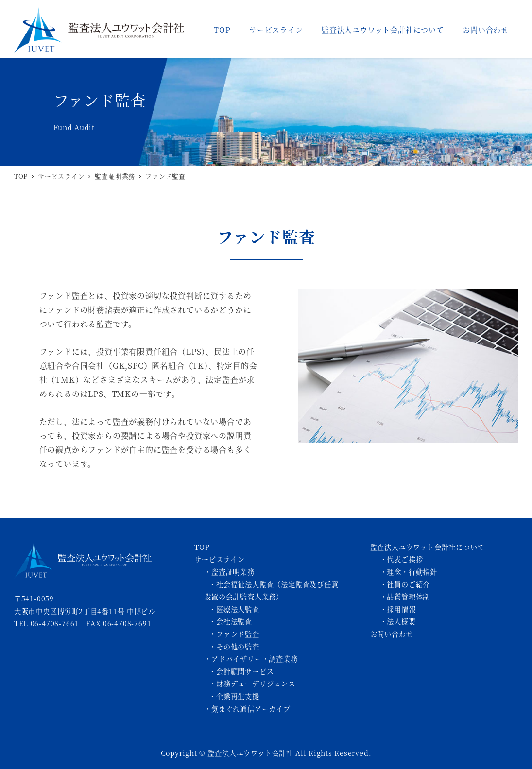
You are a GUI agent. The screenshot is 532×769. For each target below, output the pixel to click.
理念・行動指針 (412, 572)
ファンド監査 (238, 634)
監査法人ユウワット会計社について (428, 547)
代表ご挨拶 (405, 559)
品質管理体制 (408, 597)
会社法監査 (234, 621)
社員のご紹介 (408, 584)
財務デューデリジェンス (256, 684)
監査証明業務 (233, 572)
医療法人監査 (238, 609)
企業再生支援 (238, 696)
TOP (202, 547)
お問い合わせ (392, 634)
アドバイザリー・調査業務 (255, 659)
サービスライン (220, 559)
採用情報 (401, 609)
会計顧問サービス (245, 671)
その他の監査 (238, 647)
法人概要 (401, 621)
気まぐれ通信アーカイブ (251, 709)
